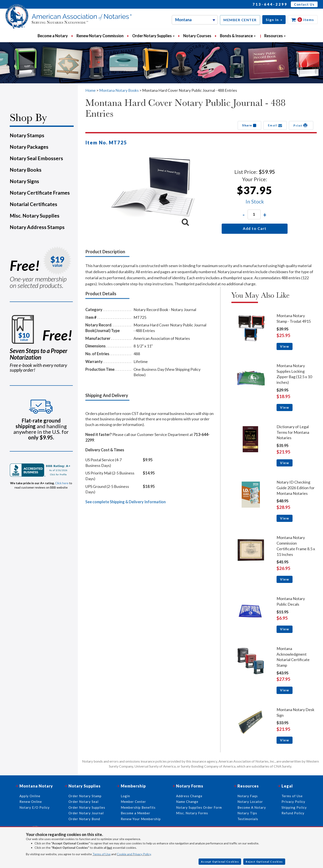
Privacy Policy (293, 802)
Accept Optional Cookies (220, 862)
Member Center (133, 802)
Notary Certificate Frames (40, 193)
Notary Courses (197, 36)
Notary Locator (250, 802)
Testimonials (248, 819)
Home (91, 90)
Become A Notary (252, 807)
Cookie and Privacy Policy (134, 854)
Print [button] (301, 125)
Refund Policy (293, 813)
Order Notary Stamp (85, 796)
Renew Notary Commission (100, 36)
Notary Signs (24, 181)
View (285, 346)
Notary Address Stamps (37, 227)
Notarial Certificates (33, 204)
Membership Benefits (138, 807)
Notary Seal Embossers (36, 158)
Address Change (189, 796)
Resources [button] (275, 36)
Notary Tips (247, 813)
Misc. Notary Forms (192, 813)
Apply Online (30, 796)
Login (125, 796)
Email (275, 125)
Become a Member (136, 813)
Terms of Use (102, 854)
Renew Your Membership (141, 819)
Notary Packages (29, 147)
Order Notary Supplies (87, 807)
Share (249, 125)
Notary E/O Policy (35, 807)
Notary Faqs (248, 796)
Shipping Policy (294, 807)
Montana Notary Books (119, 90)
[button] (274, 20)
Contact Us (304, 4)
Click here (62, 483)
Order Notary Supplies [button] (153, 36)
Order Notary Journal (86, 813)
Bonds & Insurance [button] (238, 36)
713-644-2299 (270, 4)
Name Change (187, 802)
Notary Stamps (27, 135)
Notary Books (26, 170)
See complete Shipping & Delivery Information (126, 502)
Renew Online (31, 802)
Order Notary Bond (84, 819)
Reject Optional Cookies (264, 862)
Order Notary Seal (84, 802)
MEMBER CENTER (240, 20)
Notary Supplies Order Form (199, 807)
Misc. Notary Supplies (35, 216)
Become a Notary (53, 36)
